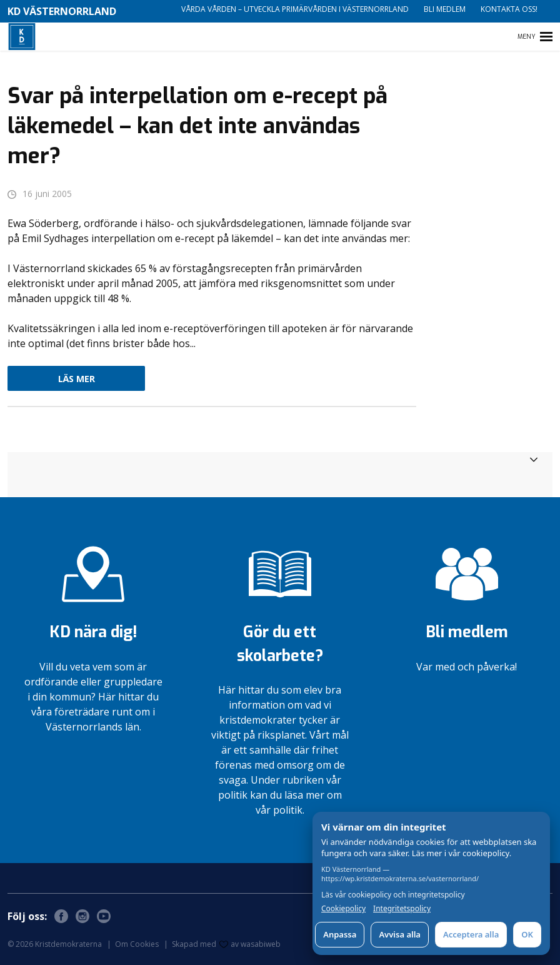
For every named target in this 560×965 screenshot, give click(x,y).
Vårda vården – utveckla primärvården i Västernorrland (295, 9)
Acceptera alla (471, 934)
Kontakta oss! (509, 9)
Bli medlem (445, 9)
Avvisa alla (400, 934)
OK (527, 934)
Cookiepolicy (343, 909)
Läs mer (77, 379)
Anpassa (340, 934)
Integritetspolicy (402, 909)
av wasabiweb (250, 944)
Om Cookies (137, 944)
